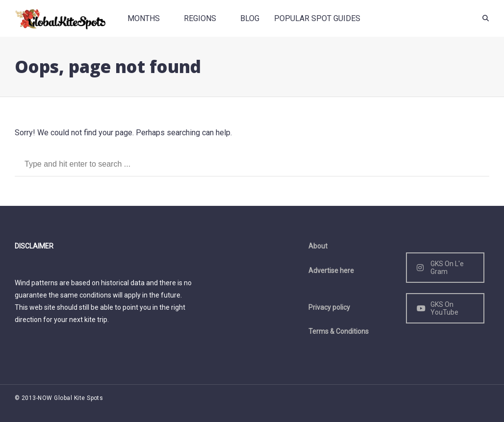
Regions (200, 18)
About (318, 246)
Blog (250, 18)
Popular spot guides (317, 18)
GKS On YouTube (438, 308)
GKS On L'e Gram (440, 268)
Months (144, 18)
